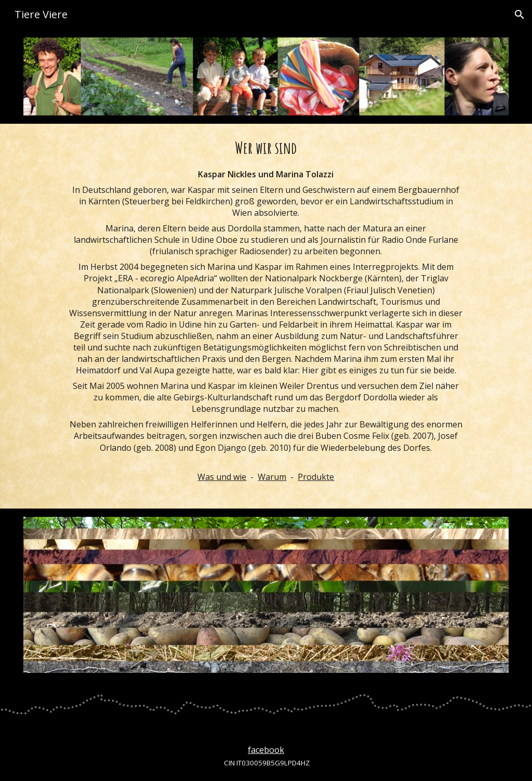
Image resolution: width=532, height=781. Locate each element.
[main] (266, 316)
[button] (520, 15)
